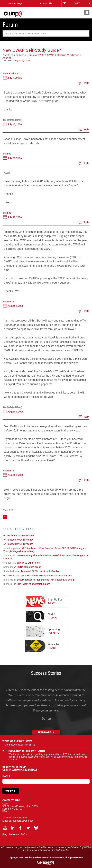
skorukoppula (11, 548)
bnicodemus (13, 73)
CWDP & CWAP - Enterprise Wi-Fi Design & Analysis (42, 56)
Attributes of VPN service (20, 535)
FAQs (24, 834)
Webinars (14, 834)
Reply (86, 83)
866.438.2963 (20, 817)
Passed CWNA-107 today (20, 540)
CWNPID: (7, 776)
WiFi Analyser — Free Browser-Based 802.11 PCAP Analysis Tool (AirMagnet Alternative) (44, 550)
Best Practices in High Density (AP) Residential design (46, 580)
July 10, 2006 (15, 78)
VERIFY (9, 791)
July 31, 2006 (15, 217)
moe (9, 154)
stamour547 (10, 555)
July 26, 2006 (15, 158)
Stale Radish (10, 571)
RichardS (8, 580)
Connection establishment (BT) (21, 745)
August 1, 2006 (22, 60)
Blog (5, 834)
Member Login (15, 3)
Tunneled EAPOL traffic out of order (40, 571)
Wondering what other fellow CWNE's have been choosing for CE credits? (46, 557)
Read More (44, 732)
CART (77, 3)
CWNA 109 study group (29, 567)
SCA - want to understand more (33, 584)
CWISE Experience (30, 563)
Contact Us (46, 3)
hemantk (8, 567)
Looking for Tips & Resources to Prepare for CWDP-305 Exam (39, 575)
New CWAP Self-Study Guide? (32, 50)
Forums (32, 55)
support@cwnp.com (23, 821)
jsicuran (11, 301)
